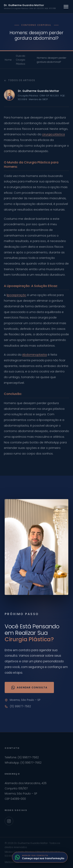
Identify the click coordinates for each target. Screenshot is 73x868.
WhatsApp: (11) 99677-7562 (23, 763)
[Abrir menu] (66, 7)
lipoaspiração (16, 295)
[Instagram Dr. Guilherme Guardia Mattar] (9, 821)
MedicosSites (12, 862)
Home (8, 60)
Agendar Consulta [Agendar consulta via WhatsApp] (29, 688)
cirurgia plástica (53, 134)
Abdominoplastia (35, 355)
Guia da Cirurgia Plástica (21, 60)
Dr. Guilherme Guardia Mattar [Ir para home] (30, 7)
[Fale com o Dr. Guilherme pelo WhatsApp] (40, 857)
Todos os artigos (19, 80)
